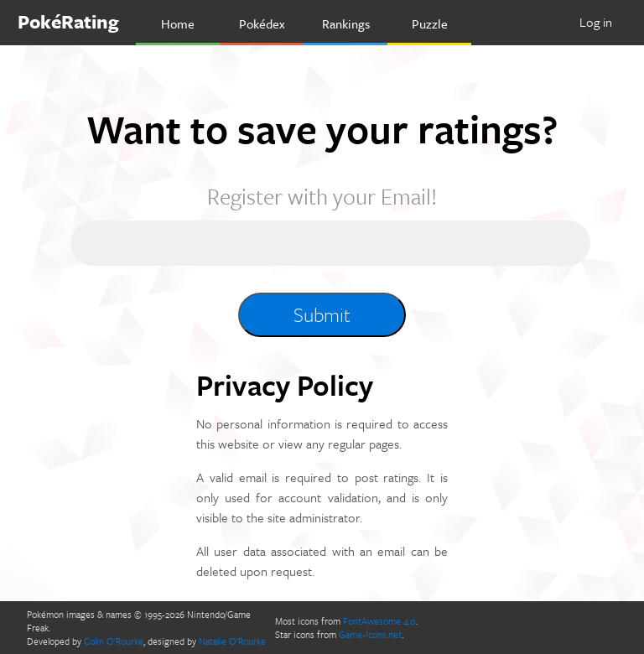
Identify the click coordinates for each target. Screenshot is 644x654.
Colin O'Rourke (114, 641)
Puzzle (430, 23)
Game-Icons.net (370, 634)
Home (178, 23)
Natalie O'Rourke (232, 641)
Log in (596, 22)
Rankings (346, 23)
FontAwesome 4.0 (379, 621)
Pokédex (262, 23)
